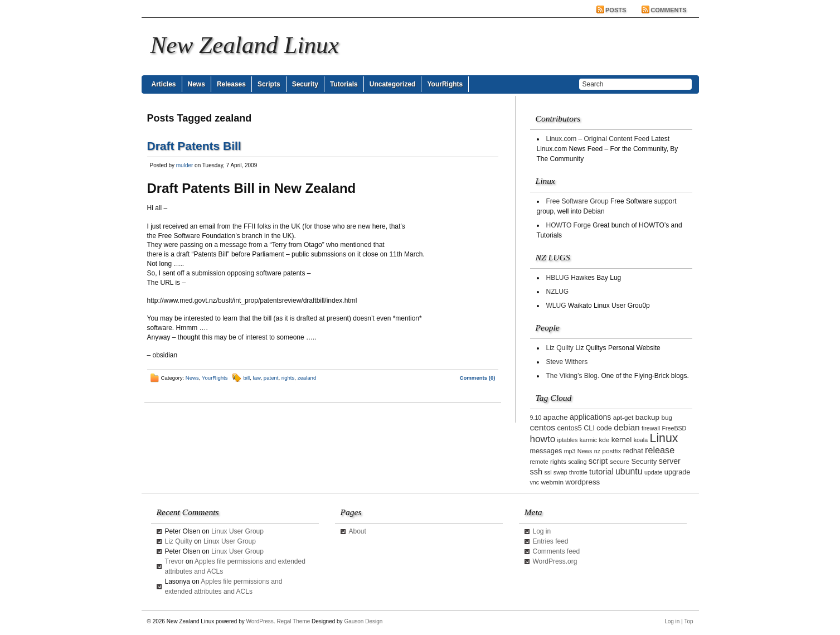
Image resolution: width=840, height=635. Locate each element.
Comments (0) (478, 378)
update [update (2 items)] (654, 472)
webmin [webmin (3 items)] (552, 482)
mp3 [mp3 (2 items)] (570, 451)
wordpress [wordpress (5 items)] (582, 482)
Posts (616, 10)
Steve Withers (567, 362)
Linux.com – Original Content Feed (598, 139)
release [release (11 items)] (660, 450)
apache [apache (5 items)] (556, 417)
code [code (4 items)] (604, 428)
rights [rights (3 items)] (558, 461)
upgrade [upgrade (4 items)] (678, 472)
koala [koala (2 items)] (641, 440)
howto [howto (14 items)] (543, 439)
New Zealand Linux (245, 45)
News (196, 84)
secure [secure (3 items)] (620, 461)
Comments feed (557, 551)
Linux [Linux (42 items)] (664, 438)
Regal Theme (293, 621)
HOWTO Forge (569, 225)
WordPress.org (555, 561)
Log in (542, 531)
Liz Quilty (560, 348)
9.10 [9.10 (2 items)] (536, 418)
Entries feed (551, 541)
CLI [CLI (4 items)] (589, 428)
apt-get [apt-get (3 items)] (623, 417)
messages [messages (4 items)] (546, 451)
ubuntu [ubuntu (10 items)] (629, 471)
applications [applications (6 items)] (590, 417)
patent (271, 378)
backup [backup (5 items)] (647, 417)
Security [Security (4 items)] (644, 462)
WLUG (556, 306)
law (257, 378)
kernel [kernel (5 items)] (622, 440)
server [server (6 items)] (670, 461)
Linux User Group (237, 531)
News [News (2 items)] (585, 451)
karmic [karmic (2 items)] (588, 440)
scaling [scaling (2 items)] (577, 462)
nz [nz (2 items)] (597, 451)
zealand (307, 378)
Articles (164, 84)
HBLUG (558, 278)
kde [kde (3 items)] (604, 440)
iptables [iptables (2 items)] (568, 440)
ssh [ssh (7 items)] (536, 472)
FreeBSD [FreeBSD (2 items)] (674, 428)
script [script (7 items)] (598, 461)
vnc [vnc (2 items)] (535, 482)
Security (305, 84)
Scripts (269, 84)
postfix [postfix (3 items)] (611, 451)
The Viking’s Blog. (573, 376)
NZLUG (558, 292)
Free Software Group (577, 201)
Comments (668, 10)
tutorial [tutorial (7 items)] (601, 472)
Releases (231, 84)
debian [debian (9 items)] (627, 427)
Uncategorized (393, 84)
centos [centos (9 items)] (543, 427)
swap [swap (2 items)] (560, 472)
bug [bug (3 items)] (667, 417)
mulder (185, 165)
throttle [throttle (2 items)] (578, 472)
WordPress (260, 621)
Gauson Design (363, 621)
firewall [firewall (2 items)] (651, 428)
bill (247, 378)
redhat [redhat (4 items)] (633, 451)
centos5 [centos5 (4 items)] (569, 428)
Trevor (174, 561)
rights (288, 378)
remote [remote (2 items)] (539, 462)
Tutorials (344, 84)
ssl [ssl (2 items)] (548, 472)
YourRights (445, 84)
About (358, 531)
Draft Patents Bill (194, 146)
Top (688, 621)
